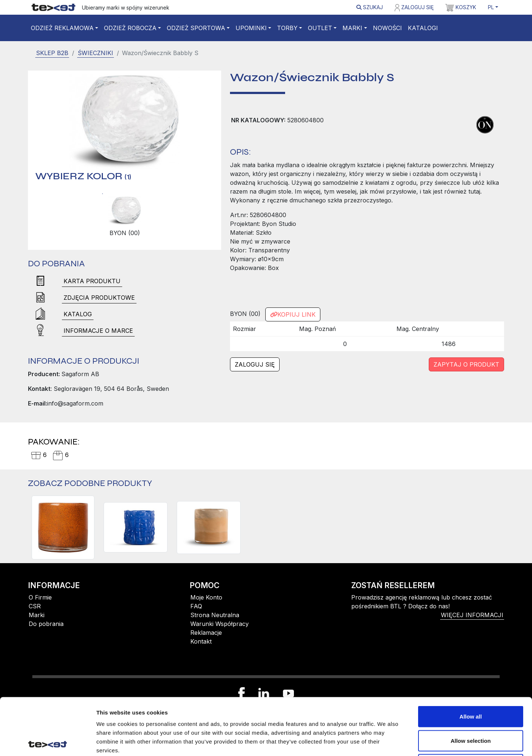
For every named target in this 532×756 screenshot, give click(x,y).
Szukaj (370, 7)
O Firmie (40, 597)
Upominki (251, 28)
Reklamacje (206, 633)
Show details (386, 741)
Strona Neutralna (215, 615)
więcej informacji (472, 615)
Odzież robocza (130, 28)
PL (491, 7)
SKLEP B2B (52, 53)
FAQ (196, 606)
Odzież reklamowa (62, 28)
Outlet (320, 28)
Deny (471, 708)
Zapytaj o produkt (466, 364)
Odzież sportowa (196, 28)
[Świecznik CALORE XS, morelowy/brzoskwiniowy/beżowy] (209, 528)
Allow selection (470, 684)
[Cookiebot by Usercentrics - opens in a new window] (48, 742)
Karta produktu (92, 281)
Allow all (471, 660)
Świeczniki (96, 53)
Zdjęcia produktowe (99, 298)
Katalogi (423, 28)
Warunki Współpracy (220, 624)
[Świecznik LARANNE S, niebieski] (136, 527)
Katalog (78, 314)
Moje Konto (206, 597)
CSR (35, 606)
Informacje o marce (98, 331)
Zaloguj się (414, 8)
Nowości (387, 28)
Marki (352, 28)
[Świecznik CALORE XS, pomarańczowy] (63, 528)
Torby (287, 28)
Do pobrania (46, 624)
